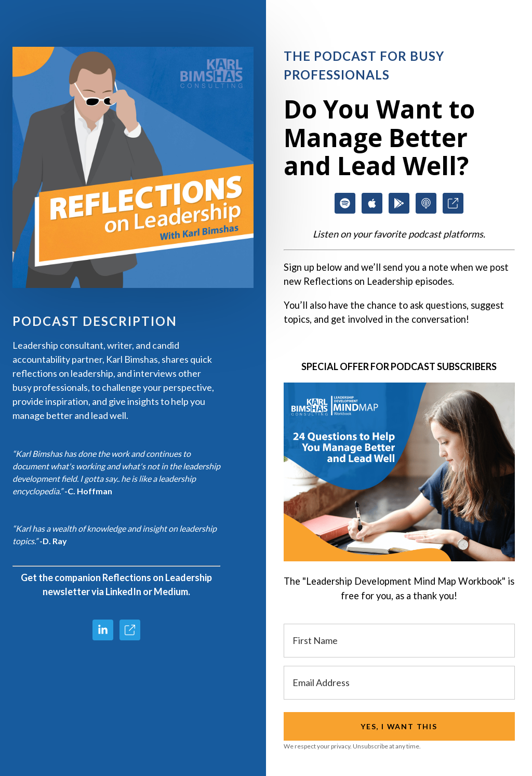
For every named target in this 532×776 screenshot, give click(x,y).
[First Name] (399, 641)
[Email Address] (399, 683)
